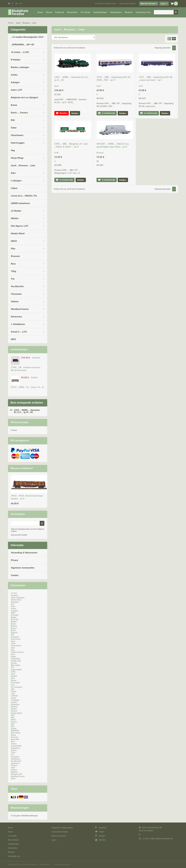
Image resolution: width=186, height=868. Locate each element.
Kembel (14, 676)
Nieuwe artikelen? (22, 468)
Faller (14, 128)
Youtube (100, 840)
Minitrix (14, 711)
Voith (13, 768)
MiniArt (14, 709)
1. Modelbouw (18, 324)
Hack (13, 648)
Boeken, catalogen (20, 67)
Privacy (14, 560)
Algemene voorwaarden (23, 568)
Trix (13, 279)
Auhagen (15, 82)
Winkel (11, 23)
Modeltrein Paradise (30, 864)
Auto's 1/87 (17, 90)
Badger (14, 617)
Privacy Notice (45, 864)
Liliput (14, 188)
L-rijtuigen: (16, 180)
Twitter (100, 832)
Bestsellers (72, 12)
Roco (13, 264)
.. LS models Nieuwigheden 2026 (27, 37)
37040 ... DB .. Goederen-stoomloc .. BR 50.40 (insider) (26, 369)
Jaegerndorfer (16, 670)
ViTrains (14, 765)
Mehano (14, 707)
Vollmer (15, 301)
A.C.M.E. (14, 593)
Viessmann (16, 294)
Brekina (14, 626)
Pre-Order (86, 12)
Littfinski (14, 696)
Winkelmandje (19, 422)
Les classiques (17, 687)
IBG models (15, 665)
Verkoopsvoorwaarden (62, 864)
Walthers (14, 772)
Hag (13, 150)
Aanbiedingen (100, 12)
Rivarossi (15, 256)
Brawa (14, 105)
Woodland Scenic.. (18, 776)
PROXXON (15, 731)
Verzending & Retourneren (24, 553)
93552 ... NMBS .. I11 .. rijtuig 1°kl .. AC (28, 387)
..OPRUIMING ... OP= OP (23, 44)
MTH (13, 715)
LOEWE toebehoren (20, 203)
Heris (13, 654)
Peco (13, 724)
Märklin (15, 218)
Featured (60, 12)
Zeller (13, 779)
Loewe (13, 698)
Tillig (14, 271)
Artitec (14, 75)
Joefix (13, 672)
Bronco (14, 628)
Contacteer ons (143, 12)
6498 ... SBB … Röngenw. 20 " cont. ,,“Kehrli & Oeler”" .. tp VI (71, 145)
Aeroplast (15, 602)
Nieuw (49, 12)
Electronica (16, 317)
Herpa (13, 656)
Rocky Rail (15, 739)
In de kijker (12, 836)
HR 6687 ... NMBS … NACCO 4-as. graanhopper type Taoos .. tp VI (113, 145)
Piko (13, 248)
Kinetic (14, 680)
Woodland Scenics (20, 309)
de (17, 4)
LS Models (16, 211)
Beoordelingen (20, 808)
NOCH (14, 241)
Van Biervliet (17, 286)
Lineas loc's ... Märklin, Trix (24, 196)
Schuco (14, 744)
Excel (13, 641)
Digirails (14, 633)
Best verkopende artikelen (27, 403)
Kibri (13, 173)
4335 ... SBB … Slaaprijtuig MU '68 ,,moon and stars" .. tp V (156, 78)
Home (40, 12)
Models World (18, 233)
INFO (13, 339)
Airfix (13, 606)
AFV (12, 604)
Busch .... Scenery (19, 112)
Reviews (129, 12)
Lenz (13, 685)
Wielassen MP (16, 774)
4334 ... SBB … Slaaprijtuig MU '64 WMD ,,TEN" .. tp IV (113, 78)
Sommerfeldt (16, 746)
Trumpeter (15, 757)
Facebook (101, 828)
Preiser (14, 728)
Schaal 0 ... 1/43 (19, 332)
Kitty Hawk (15, 683)
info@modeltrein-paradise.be (161, 839)
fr (13, 4)
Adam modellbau (18, 598)
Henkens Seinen (17, 652)
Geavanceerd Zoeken (128, 4)
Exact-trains (16, 639)
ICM (12, 667)
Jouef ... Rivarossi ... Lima (26, 23)
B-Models (16, 60)
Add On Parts (16, 600)
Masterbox (15, 704)
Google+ (100, 836)
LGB (12, 689)
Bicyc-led (15, 619)
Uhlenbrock (16, 759)
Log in (163, 4)
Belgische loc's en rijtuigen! (24, 97)
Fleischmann (17, 135)
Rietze (13, 735)
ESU (13, 120)
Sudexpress (15, 748)
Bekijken (75, 113)
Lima (13, 694)
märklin (14, 702)
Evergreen (15, 637)
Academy (15, 595)
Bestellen (64, 113)
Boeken (14, 622)
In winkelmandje (109, 113)
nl (9, 4)
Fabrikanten (116, 12)
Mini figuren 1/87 (20, 226)
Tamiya (14, 750)
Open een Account (148, 4)
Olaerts (14, 722)
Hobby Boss (16, 659)
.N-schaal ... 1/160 (20, 52)
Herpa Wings (17, 158)
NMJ (13, 718)
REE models (16, 733)
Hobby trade (16, 661)
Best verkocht (13, 840)
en (21, 4)
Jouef (13, 674)
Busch (13, 630)
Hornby (14, 663)
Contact (15, 575)
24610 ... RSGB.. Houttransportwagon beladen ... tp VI (27, 497)
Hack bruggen (18, 143)
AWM (13, 613)
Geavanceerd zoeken (19, 535)
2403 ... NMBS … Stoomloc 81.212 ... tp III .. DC (27, 411)
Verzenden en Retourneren (106, 4)
